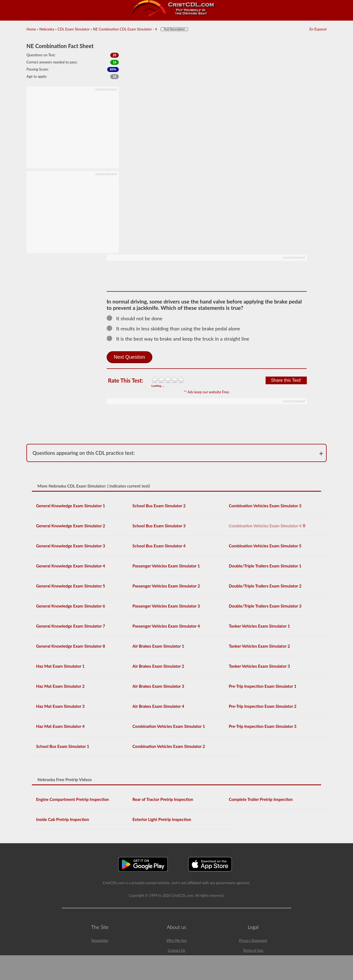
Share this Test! (286, 380)
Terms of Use (253, 950)
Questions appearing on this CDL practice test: (84, 453)
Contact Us (176, 950)
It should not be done (137, 318)
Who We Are (176, 940)
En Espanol (318, 29)
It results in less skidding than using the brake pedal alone (176, 328)
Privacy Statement (253, 940)
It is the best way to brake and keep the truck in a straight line (180, 339)
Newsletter (100, 940)
